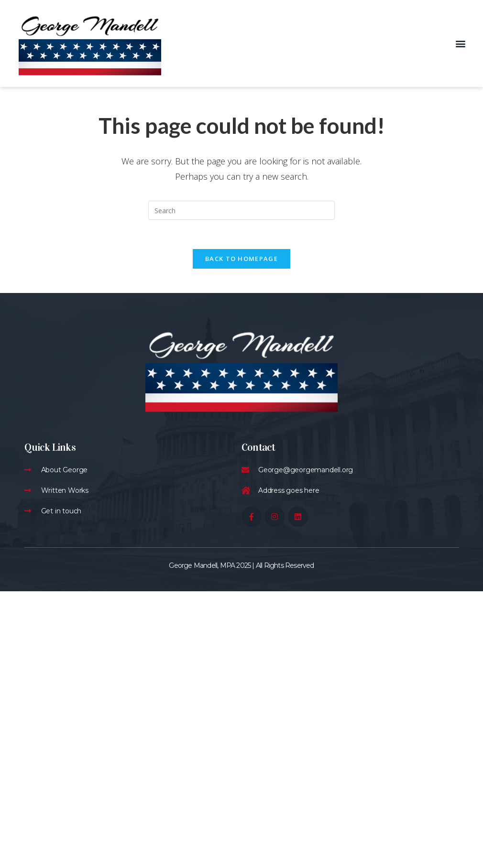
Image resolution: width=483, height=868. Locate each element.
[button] (461, 44)
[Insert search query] (241, 210)
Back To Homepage (241, 259)
